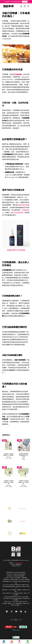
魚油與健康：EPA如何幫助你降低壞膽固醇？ (16, 576)
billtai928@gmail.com (18, 563)
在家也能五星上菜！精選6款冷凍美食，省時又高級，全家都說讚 (16, 580)
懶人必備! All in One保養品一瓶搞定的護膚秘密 (16, 574)
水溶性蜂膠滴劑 (18, 213)
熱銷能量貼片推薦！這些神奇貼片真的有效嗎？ (16, 572)
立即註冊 (25, 2)
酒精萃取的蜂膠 (24, 205)
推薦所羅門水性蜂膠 (16, 250)
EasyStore (27, 560)
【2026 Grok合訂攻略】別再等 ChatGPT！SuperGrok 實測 (16, 597)
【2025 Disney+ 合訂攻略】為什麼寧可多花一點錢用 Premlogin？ (16, 585)
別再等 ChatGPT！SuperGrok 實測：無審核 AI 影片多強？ (16, 602)
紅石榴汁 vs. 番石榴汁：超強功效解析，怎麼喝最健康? (16, 578)
